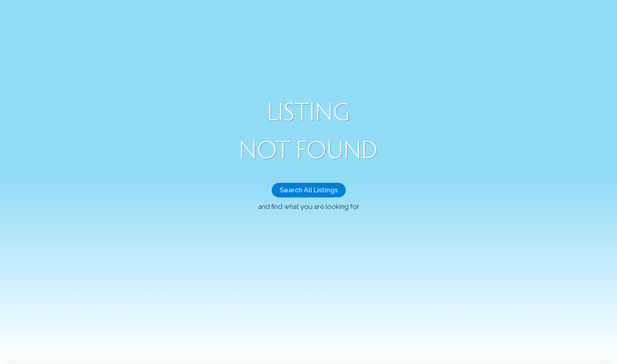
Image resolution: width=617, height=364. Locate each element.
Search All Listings (309, 190)
